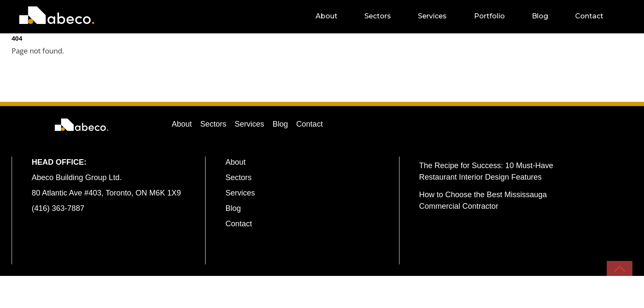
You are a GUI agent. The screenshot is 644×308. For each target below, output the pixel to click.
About (334, 16)
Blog (547, 16)
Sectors (385, 16)
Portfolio (497, 16)
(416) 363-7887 (58, 208)
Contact (596, 16)
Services (440, 16)
